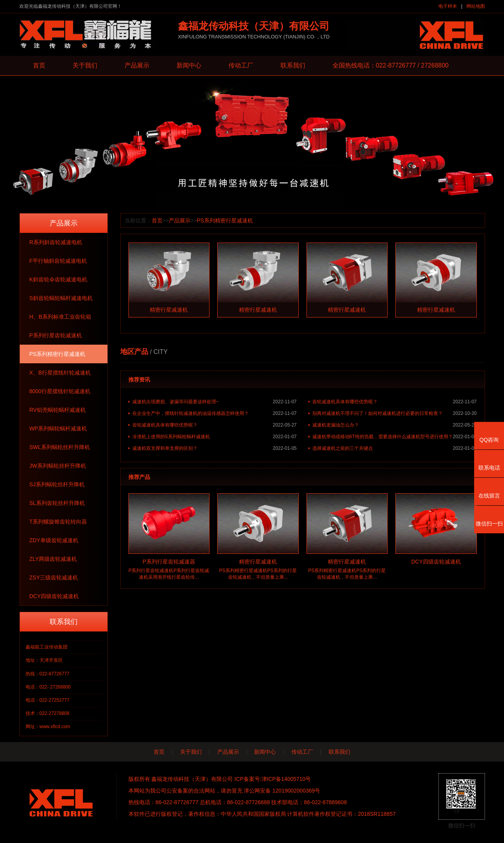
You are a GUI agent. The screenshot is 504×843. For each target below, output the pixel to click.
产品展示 (137, 65)
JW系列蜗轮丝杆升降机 (58, 466)
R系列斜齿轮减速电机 (56, 242)
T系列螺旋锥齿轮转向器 (58, 522)
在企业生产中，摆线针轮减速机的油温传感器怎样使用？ (215, 413)
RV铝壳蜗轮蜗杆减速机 (58, 410)
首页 (39, 65)
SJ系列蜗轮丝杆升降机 (57, 484)
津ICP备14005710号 (286, 779)
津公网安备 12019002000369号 (282, 791)
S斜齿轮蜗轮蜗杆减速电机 (61, 298)
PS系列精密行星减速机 (58, 354)
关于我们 (85, 65)
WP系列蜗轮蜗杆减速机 (58, 428)
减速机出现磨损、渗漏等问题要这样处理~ (215, 402)
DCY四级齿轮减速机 (54, 596)
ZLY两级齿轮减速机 (53, 559)
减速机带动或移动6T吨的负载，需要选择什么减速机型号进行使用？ (395, 437)
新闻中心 (189, 65)
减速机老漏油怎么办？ (395, 425)
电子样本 (448, 6)
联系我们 (293, 65)
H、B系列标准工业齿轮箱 (60, 317)
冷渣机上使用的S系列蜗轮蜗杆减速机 (215, 437)
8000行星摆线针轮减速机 (60, 391)
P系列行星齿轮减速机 (56, 335)
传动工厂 (241, 65)
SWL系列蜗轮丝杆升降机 (60, 447)
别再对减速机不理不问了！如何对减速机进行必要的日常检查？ (395, 413)
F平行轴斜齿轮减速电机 (58, 261)
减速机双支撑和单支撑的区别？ (215, 448)
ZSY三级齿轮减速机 (54, 578)
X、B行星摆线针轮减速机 (60, 373)
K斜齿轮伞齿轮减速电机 (58, 279)
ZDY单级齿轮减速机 (54, 540)
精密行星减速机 (169, 310)
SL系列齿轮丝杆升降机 (57, 503)
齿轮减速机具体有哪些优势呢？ (395, 402)
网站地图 (476, 6)
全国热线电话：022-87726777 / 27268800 (391, 65)
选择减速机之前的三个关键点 (395, 448)
